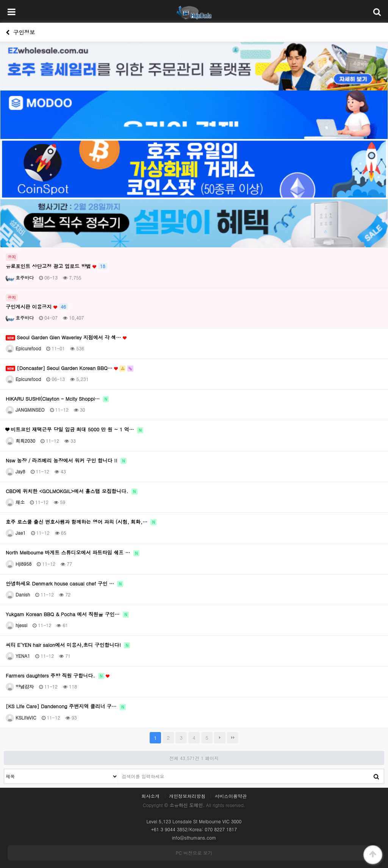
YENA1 (18, 656)
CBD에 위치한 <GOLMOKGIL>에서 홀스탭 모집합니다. (72, 491)
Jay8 (16, 471)
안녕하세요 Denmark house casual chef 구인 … (64, 584)
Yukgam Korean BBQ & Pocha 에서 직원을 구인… (67, 614)
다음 (220, 738)
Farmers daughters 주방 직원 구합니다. (58, 676)
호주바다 (20, 277)
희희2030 (20, 441)
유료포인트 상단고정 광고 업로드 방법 (56, 266)
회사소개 (150, 796)
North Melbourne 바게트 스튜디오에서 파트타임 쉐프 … (73, 553)
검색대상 (4, 769)
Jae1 (16, 533)
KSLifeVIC (21, 717)
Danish (18, 594)
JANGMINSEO (25, 410)
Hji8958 (19, 564)
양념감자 (20, 686)
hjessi (16, 625)
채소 (15, 502)
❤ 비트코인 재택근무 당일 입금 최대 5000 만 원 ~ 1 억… (74, 429)
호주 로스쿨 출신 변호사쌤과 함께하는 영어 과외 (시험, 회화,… (81, 522)
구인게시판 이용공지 (37, 307)
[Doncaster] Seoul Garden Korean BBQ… (70, 368)
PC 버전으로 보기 (194, 853)
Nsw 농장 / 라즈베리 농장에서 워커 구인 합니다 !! (66, 461)
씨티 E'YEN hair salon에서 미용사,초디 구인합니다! (68, 645)
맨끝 (233, 738)
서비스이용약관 (231, 796)
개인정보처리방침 (187, 796)
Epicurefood (23, 348)
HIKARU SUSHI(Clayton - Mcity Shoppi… (57, 399)
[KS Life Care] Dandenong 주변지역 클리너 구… (66, 706)
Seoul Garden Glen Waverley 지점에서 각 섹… (66, 337)
